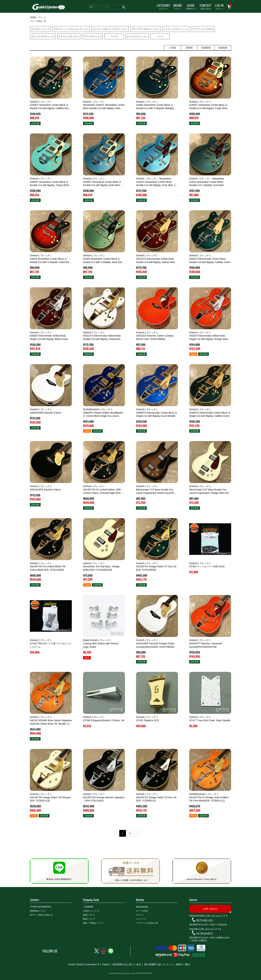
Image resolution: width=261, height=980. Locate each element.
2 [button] (130, 833)
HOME (33, 17)
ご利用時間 (88, 907)
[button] (138, 833)
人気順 (172, 48)
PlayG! (106, 964)
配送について (89, 919)
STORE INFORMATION (41, 907)
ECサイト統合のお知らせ (41, 915)
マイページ (141, 919)
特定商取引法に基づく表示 (127, 964)
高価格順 (223, 48)
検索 (124, 7)
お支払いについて (91, 911)
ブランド (178, 7)
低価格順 (206, 48)
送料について (89, 915)
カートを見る (142, 911)
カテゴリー (163, 7)
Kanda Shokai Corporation (82, 964)
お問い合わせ (206, 7)
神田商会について (38, 911)
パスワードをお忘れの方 (147, 923)
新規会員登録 (142, 907)
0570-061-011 (205, 921)
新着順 (189, 48)
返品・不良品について (93, 923)
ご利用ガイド (191, 7)
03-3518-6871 (205, 934)
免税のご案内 (183, 964)
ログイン (219, 7)
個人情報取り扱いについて (158, 964)
